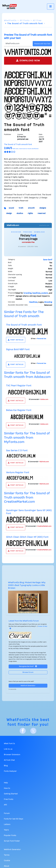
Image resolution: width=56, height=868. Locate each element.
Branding (48, 302)
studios (20, 213)
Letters (7, 824)
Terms (7, 855)
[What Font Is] (10, 7)
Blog (6, 766)
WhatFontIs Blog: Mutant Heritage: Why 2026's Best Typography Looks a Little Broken (27, 585)
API (5, 805)
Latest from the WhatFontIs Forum (24, 621)
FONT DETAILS (16, 340)
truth (21, 208)
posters (45, 293)
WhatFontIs (10, 21)
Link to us (8, 749)
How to (7, 788)
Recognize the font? (28, 666)
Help (6, 783)
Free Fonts (9, 799)
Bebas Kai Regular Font (19, 410)
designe (43, 208)
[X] (33, 731)
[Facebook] (23, 731)
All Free (37, 21)
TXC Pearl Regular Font (19, 386)
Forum (7, 813)
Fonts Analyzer (10, 771)
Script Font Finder (12, 841)
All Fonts (25, 21)
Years (6, 830)
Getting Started (11, 794)
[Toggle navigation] (51, 6)
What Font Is (9, 744)
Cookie (7, 861)
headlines (36, 293)
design (9, 213)
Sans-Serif (48, 260)
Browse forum (28, 672)
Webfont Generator (28, 686)
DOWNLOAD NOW (28, 60)
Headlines (33, 302)
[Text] (18, 44)
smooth (31, 208)
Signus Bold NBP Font (18, 349)
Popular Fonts (10, 835)
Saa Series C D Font (17, 451)
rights (30, 213)
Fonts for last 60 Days (13, 819)
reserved (42, 213)
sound (11, 208)
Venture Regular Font (18, 472)
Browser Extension (12, 755)
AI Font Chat (9, 760)
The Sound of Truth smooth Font (24, 325)
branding (28, 293)
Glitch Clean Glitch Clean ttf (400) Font (27, 537)
